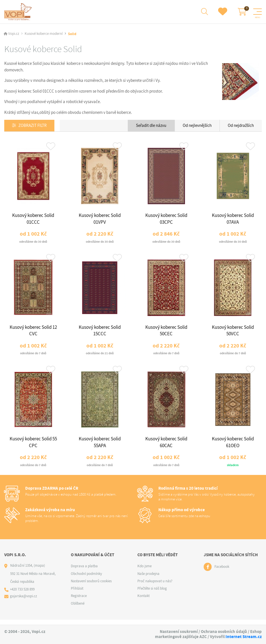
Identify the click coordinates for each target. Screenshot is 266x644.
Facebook (222, 572)
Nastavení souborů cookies (91, 586)
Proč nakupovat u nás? (155, 586)
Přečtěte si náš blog (152, 593)
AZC (203, 637)
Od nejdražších (241, 126)
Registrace (79, 601)
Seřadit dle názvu (151, 126)
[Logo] (19, 12)
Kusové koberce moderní (44, 34)
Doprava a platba (84, 571)
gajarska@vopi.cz (24, 601)
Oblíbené (78, 608)
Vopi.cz (14, 34)
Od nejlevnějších (197, 126)
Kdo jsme (144, 571)
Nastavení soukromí (179, 632)
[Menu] (258, 12)
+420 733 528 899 (23, 594)
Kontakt (143, 601)
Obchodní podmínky (86, 578)
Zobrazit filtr (33, 126)
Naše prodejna (148, 578)
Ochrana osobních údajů (224, 632)
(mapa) (39, 570)
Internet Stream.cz (244, 637)
